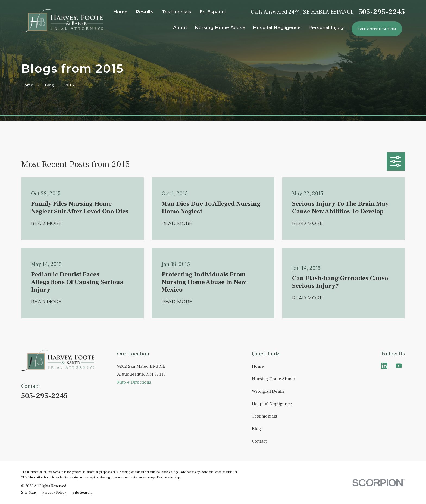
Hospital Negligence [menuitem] (277, 27)
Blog (256, 429)
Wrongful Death (268, 391)
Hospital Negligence (272, 404)
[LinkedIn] (384, 366)
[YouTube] (399, 366)
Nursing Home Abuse (273, 379)
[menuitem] (29, 493)
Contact (259, 441)
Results (145, 12)
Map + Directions (134, 382)
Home (120, 12)
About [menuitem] (180, 27)
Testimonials (176, 12)
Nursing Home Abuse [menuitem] (220, 27)
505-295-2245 (382, 12)
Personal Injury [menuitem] (326, 27)
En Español (213, 12)
